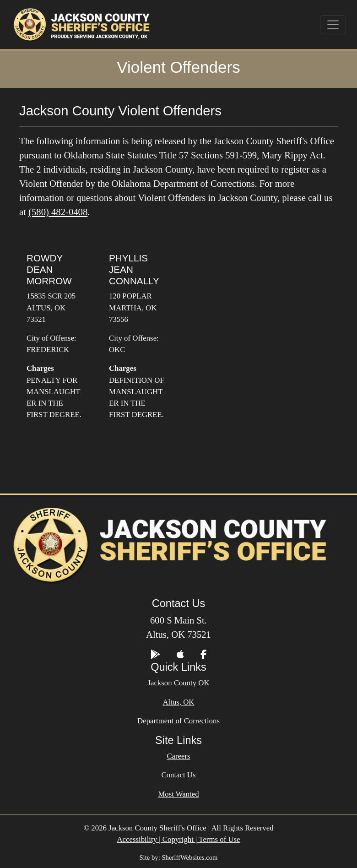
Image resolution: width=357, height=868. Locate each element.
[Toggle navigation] (333, 25)
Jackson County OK (178, 683)
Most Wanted (178, 794)
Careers (178, 756)
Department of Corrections (178, 721)
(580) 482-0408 (58, 212)
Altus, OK (179, 702)
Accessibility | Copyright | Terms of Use (178, 839)
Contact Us (178, 775)
